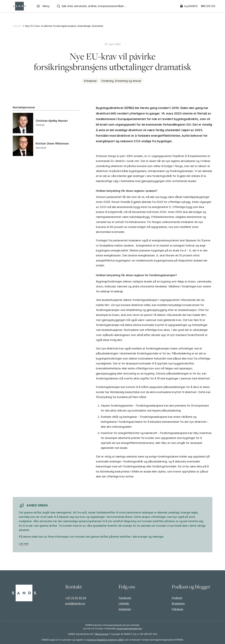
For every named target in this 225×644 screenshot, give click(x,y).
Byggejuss (178, 603)
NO (203, 6)
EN (208, 6)
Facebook (125, 598)
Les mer (24, 544)
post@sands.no (75, 603)
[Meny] (43, 6)
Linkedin (124, 603)
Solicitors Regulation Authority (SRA (105, 640)
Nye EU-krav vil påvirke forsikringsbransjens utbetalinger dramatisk (64, 26)
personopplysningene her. (129, 628)
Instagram (125, 609)
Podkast (177, 598)
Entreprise (90, 81)
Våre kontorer (102, 634)
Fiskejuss (177, 609)
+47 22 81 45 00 (76, 598)
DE (214, 6)
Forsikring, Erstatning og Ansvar (121, 81)
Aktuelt (17, 26)
